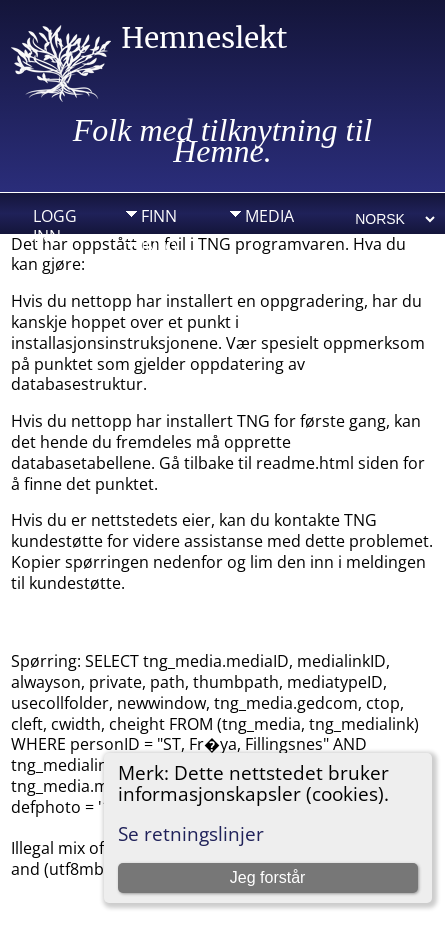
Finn (159, 216)
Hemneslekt (204, 38)
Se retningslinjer (191, 833)
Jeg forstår (268, 877)
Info (159, 247)
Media (269, 216)
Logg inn (55, 221)
